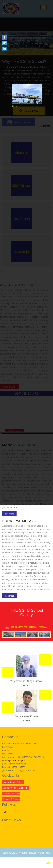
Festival (43, 627)
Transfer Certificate (11, 793)
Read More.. (9, 514)
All (7, 627)
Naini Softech (44, 853)
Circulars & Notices (11, 799)
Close (15, 106)
